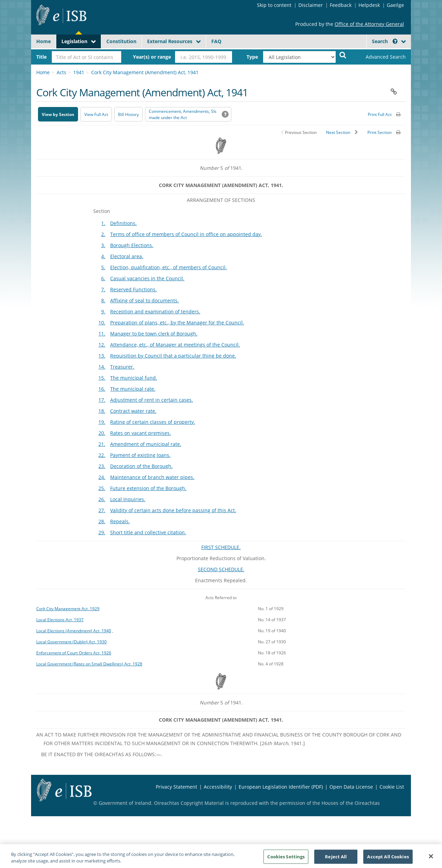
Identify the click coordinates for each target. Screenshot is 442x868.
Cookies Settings (286, 859)
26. (102, 499)
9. (103, 311)
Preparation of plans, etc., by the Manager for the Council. (177, 323)
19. (102, 422)
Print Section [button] (379, 132)
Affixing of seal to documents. (145, 300)
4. (103, 256)
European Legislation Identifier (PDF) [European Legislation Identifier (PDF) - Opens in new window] (281, 787)
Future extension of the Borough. (148, 488)
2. (103, 234)
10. (102, 323)
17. (102, 400)
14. (102, 367)
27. (102, 510)
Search (385, 41)
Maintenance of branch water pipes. (152, 477)
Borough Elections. (132, 245)
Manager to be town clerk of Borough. (154, 334)
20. (102, 433)
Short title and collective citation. (148, 532)
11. (102, 334)
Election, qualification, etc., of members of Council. (169, 267)
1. (103, 223)
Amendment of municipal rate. (146, 444)
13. (102, 356)
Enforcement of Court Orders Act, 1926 (74, 653)
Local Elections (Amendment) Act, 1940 (74, 631)
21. (102, 444)
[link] (380, 57)
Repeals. (120, 521)
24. (102, 477)
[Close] (431, 859)
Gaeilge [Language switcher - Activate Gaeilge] (395, 5)
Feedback (341, 5)
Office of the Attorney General (369, 24)
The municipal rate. (133, 389)
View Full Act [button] (96, 114)
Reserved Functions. (133, 289)
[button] (395, 41)
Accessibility (218, 787)
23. (102, 466)
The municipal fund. (134, 378)
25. (102, 488)
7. (103, 289)
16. (102, 389)
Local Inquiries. (128, 499)
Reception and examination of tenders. (155, 311)
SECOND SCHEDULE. (221, 569)
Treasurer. (122, 367)
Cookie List (392, 787)
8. (103, 300)
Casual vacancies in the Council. (147, 278)
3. (103, 245)
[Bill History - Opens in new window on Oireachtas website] (128, 114)
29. (102, 532)
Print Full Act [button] (380, 114)
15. (102, 378)
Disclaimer (311, 5)
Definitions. (123, 223)
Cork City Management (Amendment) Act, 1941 (145, 72)
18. (102, 411)
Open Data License (351, 787)
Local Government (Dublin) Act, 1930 (71, 642)
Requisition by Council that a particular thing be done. (173, 356)
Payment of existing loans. (140, 455)
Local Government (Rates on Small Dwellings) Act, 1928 (89, 664)
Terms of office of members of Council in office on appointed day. (186, 234)
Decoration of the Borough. (141, 466)
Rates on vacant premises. (141, 433)
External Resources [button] (170, 41)
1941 (79, 72)
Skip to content (274, 5)
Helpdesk (369, 5)
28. (102, 521)
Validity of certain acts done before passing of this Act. (173, 510)
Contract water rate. (133, 411)
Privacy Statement (176, 787)
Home (44, 41)
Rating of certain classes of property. (153, 422)
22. (102, 455)
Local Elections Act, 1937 (60, 620)
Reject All (336, 859)
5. (103, 267)
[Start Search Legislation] (343, 55)
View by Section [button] (58, 114)
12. (102, 345)
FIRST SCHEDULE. (221, 547)
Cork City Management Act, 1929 (68, 608)
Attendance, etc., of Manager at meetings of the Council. (175, 345)
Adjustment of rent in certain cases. (152, 400)
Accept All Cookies (388, 859)
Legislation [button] (74, 41)
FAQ (216, 41)
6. (103, 278)
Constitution (121, 41)
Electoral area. (127, 256)
